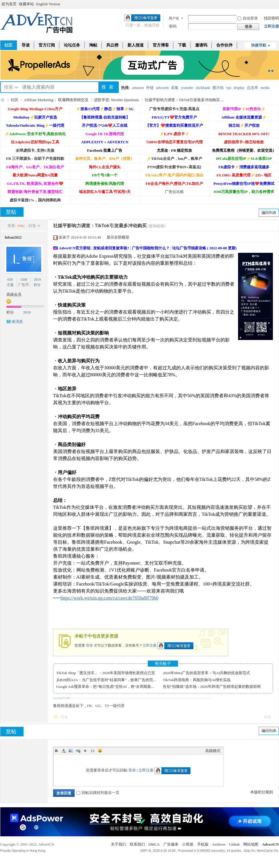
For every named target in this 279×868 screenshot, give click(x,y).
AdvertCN (271, 844)
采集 (175, 88)
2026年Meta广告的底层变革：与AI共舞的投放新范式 (206, 673)
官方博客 (161, 45)
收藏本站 (26, 4)
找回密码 (271, 18)
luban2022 (13, 237)
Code (93, 751)
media (265, 88)
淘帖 (93, 45)
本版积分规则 (262, 792)
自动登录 (248, 18)
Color (64, 751)
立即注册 (271, 26)
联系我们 (137, 844)
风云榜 (112, 45)
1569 (24, 280)
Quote (85, 751)
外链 (150, 88)
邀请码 (201, 45)
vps (229, 88)
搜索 (8, 87)
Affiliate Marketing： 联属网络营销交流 (56, 100)
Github (234, 844)
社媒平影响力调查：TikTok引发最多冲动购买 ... (184, 100)
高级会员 (14, 295)
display (239, 88)
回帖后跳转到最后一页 (98, 793)
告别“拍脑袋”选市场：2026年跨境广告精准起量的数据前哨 (212, 687)
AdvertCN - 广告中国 (3, 100)
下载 (182, 45)
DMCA (154, 844)
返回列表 (269, 213)
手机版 (203, 844)
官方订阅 (47, 45)
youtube (187, 88)
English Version (48, 4)
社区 (15, 100)
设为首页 (9, 4)
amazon (138, 88)
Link (78, 751)
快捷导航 (259, 45)
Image (71, 751)
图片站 (218, 88)
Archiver (219, 844)
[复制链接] (157, 226)
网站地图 (251, 844)
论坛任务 (72, 45)
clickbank (203, 88)
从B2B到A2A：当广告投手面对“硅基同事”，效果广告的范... (106, 680)
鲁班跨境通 (63, 706)
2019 (37, 280)
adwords (162, 88)
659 (10, 280)
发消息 (17, 322)
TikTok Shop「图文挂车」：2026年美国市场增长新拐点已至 (106, 673)
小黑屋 (188, 844)
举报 (267, 717)
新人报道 (136, 45)
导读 (26, 45)
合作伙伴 (224, 45)
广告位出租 (174, 192)
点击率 (252, 88)
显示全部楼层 (118, 237)
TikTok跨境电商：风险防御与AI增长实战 (197, 680)
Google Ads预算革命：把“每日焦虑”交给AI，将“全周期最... (105, 687)
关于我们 (118, 844)
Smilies (100, 751)
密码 (173, 26)
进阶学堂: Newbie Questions (117, 100)
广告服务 (171, 844)
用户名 (174, 18)
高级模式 (213, 751)
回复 (64, 717)
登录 (89, 645)
